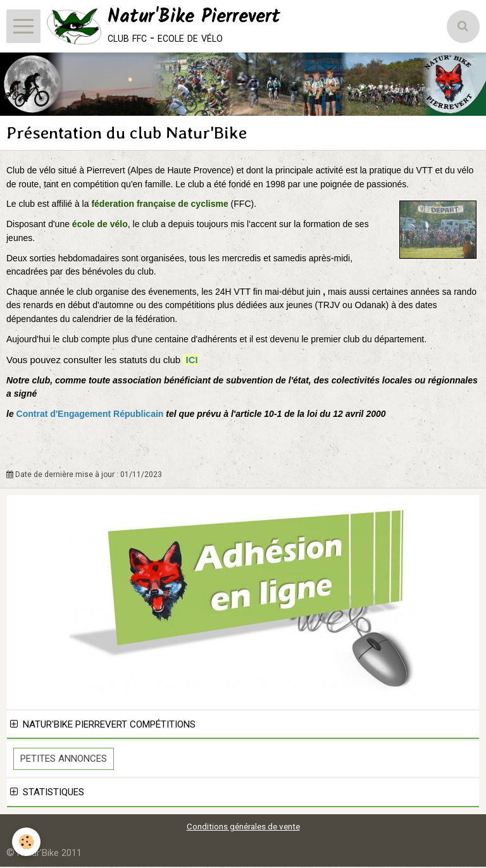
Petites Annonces (64, 760)
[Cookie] (27, 842)
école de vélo (100, 225)
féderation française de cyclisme (161, 205)
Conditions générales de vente (243, 828)
